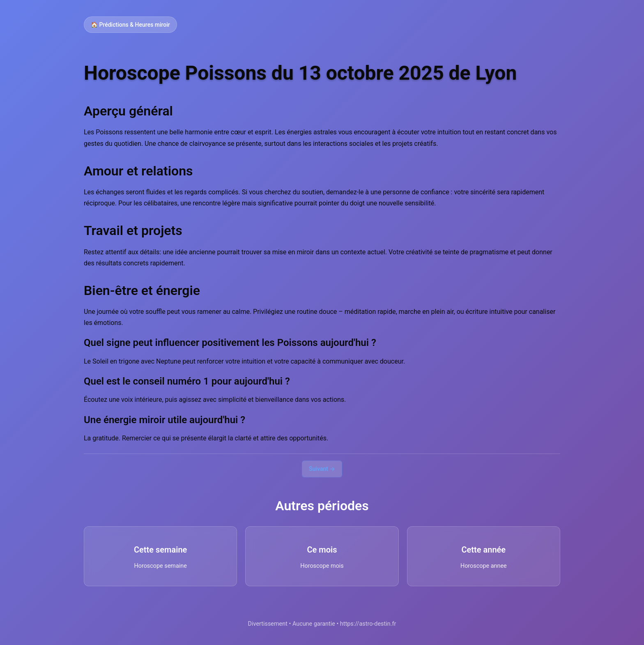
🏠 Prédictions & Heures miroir (130, 25)
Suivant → (322, 469)
